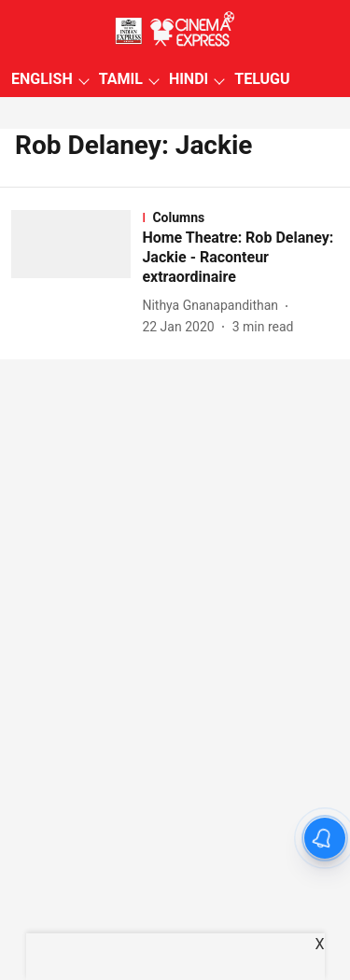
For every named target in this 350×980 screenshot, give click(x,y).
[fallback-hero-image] (77, 273)
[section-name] (240, 217)
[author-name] (214, 306)
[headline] (240, 258)
